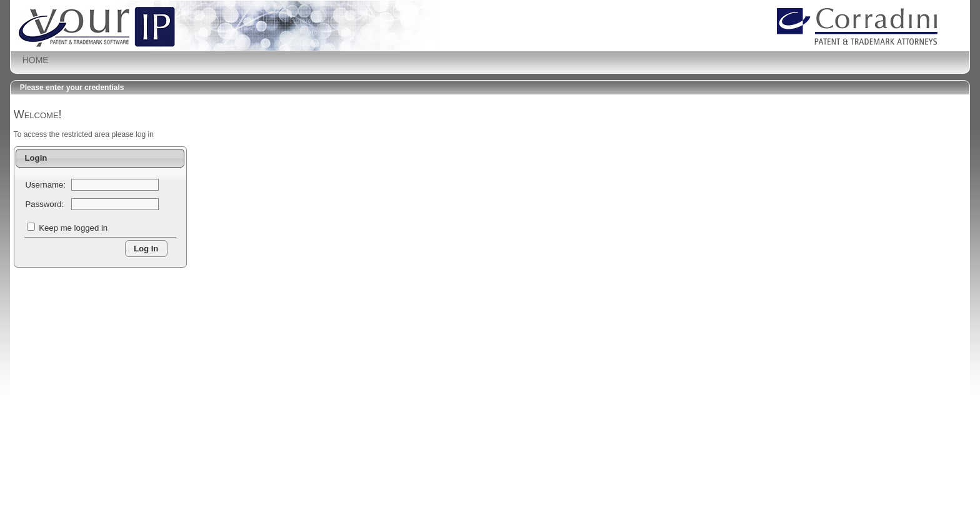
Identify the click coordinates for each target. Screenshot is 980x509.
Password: (45, 204)
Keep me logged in (73, 228)
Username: (46, 185)
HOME (36, 60)
